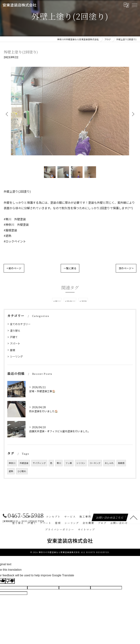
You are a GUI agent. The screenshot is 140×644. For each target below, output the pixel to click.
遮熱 (11, 471)
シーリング (16, 356)
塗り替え (15, 331)
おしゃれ (109, 463)
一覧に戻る (70, 268)
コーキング (95, 463)
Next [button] (133, 114)
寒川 (59, 463)
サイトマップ (86, 529)
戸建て (14, 337)
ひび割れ (22, 471)
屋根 (13, 350)
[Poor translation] (10, 581)
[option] (70, 114)
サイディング (39, 463)
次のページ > (126, 268)
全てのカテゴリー (20, 324)
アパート (15, 343)
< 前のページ (14, 268)
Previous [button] (7, 114)
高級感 (121, 463)
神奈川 (12, 463)
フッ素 (69, 463)
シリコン (81, 463)
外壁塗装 (24, 463)
